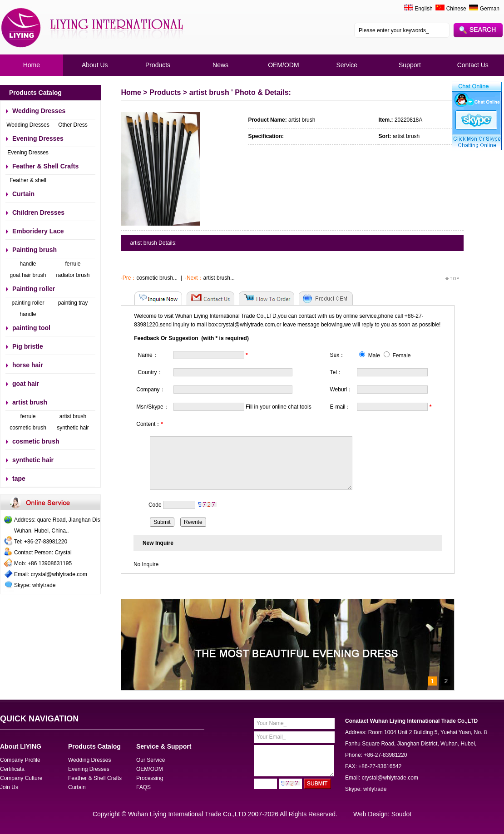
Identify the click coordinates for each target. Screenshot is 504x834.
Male (369, 355)
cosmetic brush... (157, 278)
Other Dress (73, 125)
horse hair (28, 365)
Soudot (401, 814)
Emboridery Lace (38, 231)
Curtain (23, 194)
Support (410, 65)
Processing (150, 778)
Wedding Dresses (39, 111)
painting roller (28, 303)
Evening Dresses (38, 138)
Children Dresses (38, 212)
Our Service (151, 760)
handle (28, 264)
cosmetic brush (28, 428)
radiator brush (73, 275)
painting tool (31, 328)
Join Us (9, 787)
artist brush (30, 402)
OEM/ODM (283, 65)
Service (347, 65)
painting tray (73, 303)
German (484, 9)
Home (32, 65)
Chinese (451, 9)
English (423, 9)
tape (19, 479)
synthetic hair (73, 428)
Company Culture (21, 778)
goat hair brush (28, 275)
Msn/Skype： (152, 407)
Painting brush (35, 250)
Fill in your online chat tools (279, 407)
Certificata (12, 769)
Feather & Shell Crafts (45, 166)
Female (397, 355)
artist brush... (219, 278)
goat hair (26, 384)
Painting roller (34, 289)
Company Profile (20, 760)
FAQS (143, 787)
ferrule (73, 264)
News (220, 65)
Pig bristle (28, 346)
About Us (95, 65)
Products (158, 65)
